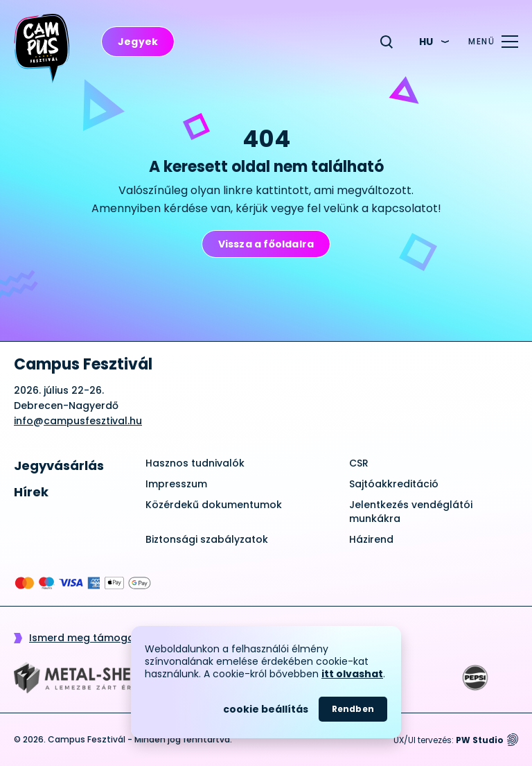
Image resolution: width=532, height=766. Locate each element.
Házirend (371, 539)
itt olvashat (352, 674)
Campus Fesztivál (83, 365)
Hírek (31, 492)
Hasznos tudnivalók (195, 463)
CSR (359, 463)
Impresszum (176, 484)
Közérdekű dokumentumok (214, 505)
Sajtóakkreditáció (394, 484)
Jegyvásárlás (59, 465)
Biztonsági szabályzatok (207, 539)
